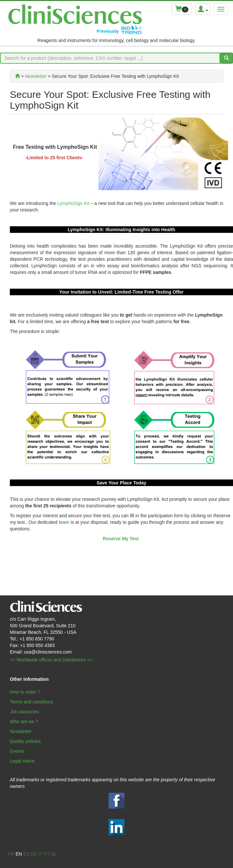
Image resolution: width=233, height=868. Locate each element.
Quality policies (25, 741)
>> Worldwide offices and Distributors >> (51, 660)
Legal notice (22, 761)
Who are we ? (24, 722)
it (40, 854)
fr (11, 854)
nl (54, 854)
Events (17, 751)
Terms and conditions (32, 702)
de (34, 854)
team (64, 522)
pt (47, 854)
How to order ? (25, 692)
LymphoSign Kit (74, 203)
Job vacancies (24, 712)
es (26, 854)
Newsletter (21, 731)
